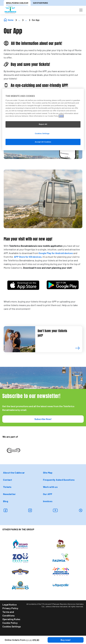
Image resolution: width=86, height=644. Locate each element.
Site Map (48, 473)
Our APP (48, 494)
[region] (43, 119)
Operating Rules (11, 619)
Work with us (50, 487)
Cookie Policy (10, 623)
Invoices (48, 501)
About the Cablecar (14, 473)
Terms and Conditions (8, 614)
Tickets (7, 487)
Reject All (43, 124)
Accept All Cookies (43, 142)
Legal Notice (10, 605)
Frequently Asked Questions (59, 480)
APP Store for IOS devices (27, 257)
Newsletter (9, 494)
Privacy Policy (10, 608)
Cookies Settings (12, 626)
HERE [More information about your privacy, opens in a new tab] (61, 116)
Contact (8, 480)
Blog (6, 501)
